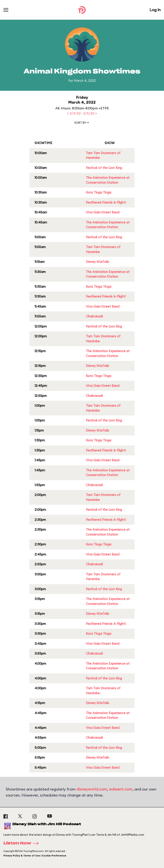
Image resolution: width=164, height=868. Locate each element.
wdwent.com (121, 789)
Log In (155, 10)
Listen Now (22, 843)
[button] (82, 124)
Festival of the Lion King (104, 168)
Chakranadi (94, 316)
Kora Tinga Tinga (99, 192)
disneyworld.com (92, 789)
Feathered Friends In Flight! (106, 202)
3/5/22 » (90, 113)
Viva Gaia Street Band (103, 212)
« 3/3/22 (74, 113)
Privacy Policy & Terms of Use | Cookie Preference (35, 856)
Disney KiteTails (97, 262)
